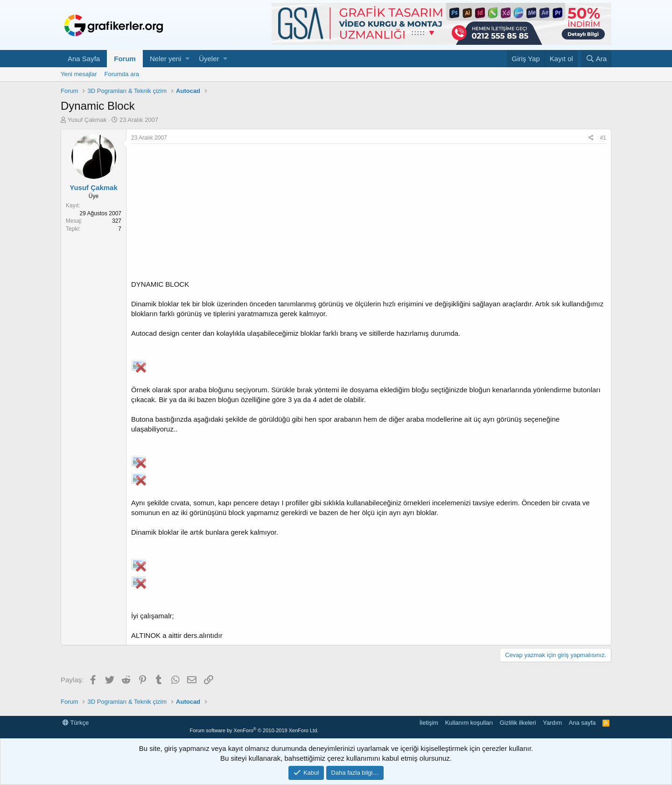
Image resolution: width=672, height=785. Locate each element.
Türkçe (76, 723)
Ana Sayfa (84, 59)
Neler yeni (166, 59)
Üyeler (209, 59)
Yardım (552, 723)
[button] (187, 59)
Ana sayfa (582, 723)
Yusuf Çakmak (87, 120)
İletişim (429, 723)
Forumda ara (122, 74)
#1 (603, 138)
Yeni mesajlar (79, 74)
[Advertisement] (369, 214)
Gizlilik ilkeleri (518, 723)
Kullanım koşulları (469, 723)
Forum (125, 59)
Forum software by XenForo (254, 730)
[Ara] (596, 59)
